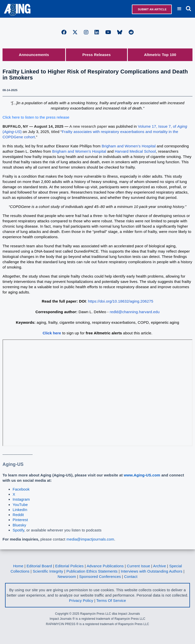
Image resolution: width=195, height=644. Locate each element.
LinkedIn (20, 510)
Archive (160, 566)
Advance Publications (105, 566)
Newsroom (67, 576)
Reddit (18, 515)
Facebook (21, 489)
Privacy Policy (81, 600)
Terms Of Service (111, 600)
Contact (131, 576)
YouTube (20, 505)
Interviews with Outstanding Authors (152, 571)
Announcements (34, 55)
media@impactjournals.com (90, 539)
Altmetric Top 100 (160, 55)
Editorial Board (39, 566)
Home (18, 566)
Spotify (18, 530)
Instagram (21, 499)
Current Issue (138, 566)
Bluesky (19, 525)
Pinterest (20, 520)
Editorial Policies (70, 566)
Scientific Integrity (48, 571)
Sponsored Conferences (100, 576)
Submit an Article (152, 9)
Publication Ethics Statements (92, 571)
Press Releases (96, 55)
